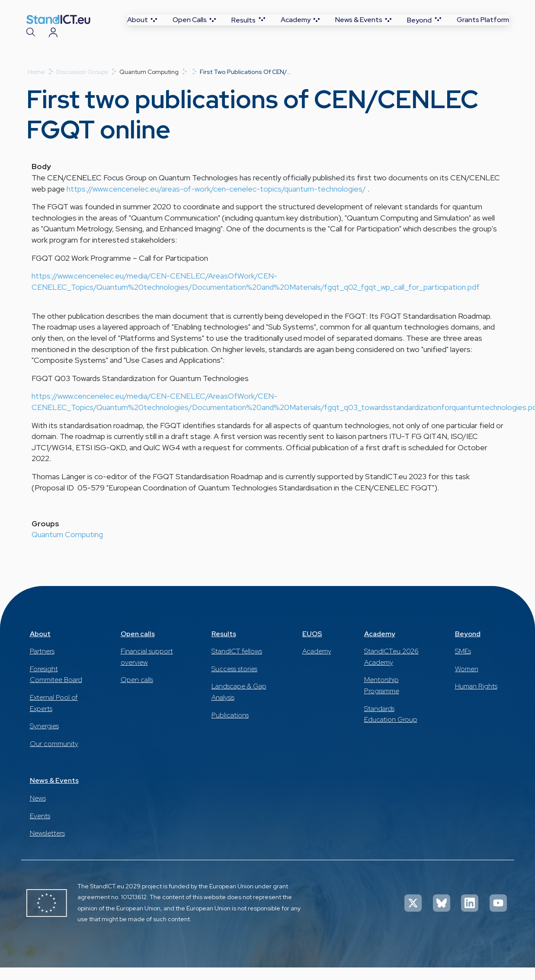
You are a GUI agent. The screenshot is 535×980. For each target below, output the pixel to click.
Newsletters (47, 846)
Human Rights (476, 699)
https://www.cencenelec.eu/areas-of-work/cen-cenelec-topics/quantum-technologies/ (216, 201)
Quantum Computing (67, 547)
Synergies (44, 738)
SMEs (463, 664)
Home (36, 84)
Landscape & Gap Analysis (239, 704)
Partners (42, 664)
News (38, 811)
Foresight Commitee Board (56, 687)
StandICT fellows (237, 664)
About (40, 646)
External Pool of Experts (54, 716)
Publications (230, 728)
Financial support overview (147, 669)
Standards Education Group (391, 727)
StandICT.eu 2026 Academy (391, 669)
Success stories (234, 681)
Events (40, 828)
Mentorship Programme (382, 698)
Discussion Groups (82, 84)
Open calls (138, 646)
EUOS (312, 646)
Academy (317, 664)
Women (467, 681)
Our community (54, 756)
